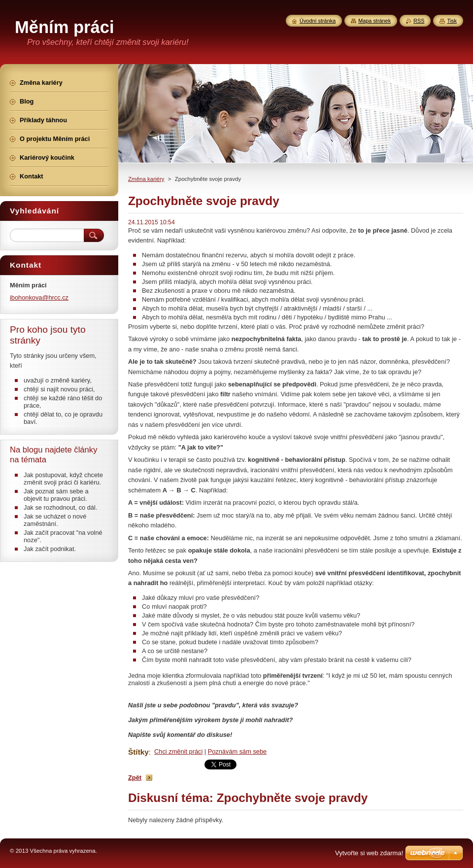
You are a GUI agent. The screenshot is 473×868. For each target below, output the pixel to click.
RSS (419, 21)
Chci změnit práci (178, 751)
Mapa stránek (374, 21)
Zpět (135, 778)
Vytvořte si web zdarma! (369, 853)
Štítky (138, 752)
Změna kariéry (146, 179)
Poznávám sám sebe (237, 751)
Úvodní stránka (318, 21)
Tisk (452, 21)
